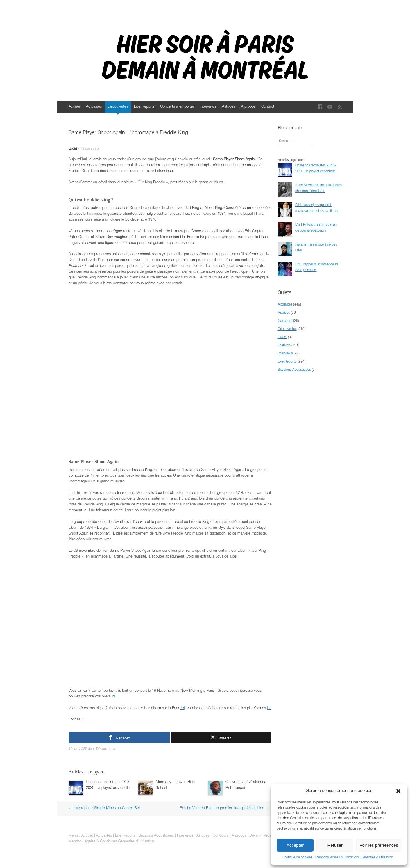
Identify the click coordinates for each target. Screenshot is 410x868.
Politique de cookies (297, 858)
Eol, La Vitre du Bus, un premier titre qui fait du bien (224, 808)
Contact (268, 107)
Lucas (73, 149)
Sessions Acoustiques (294, 370)
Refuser (335, 845)
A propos (248, 107)
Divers (282, 337)
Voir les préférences (379, 845)
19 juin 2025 (89, 149)
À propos (239, 836)
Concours (285, 321)
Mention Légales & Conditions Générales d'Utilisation (111, 842)
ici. (269, 708)
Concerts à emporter (177, 107)
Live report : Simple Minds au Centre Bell (104, 808)
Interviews (208, 107)
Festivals (284, 345)
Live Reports (144, 107)
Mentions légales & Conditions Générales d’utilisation (354, 858)
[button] (398, 791)
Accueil (74, 107)
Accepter (295, 845)
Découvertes (118, 107)
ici (113, 697)
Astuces (229, 107)
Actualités (94, 107)
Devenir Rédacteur (265, 836)
